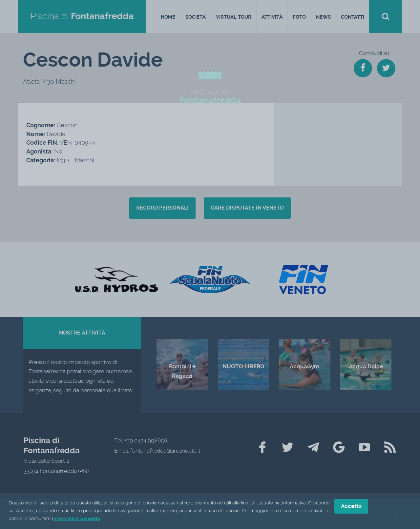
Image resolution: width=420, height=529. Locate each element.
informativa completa (77, 519)
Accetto (351, 507)
